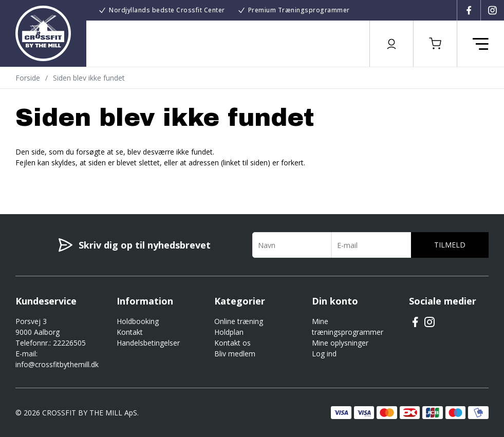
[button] (435, 44)
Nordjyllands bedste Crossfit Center (167, 10)
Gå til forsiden (72, 181)
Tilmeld (450, 245)
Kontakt (130, 332)
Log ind (324, 354)
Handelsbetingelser (148, 343)
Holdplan (229, 332)
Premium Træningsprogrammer (299, 10)
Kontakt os (232, 343)
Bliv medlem (235, 354)
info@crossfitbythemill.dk (57, 364)
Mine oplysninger (340, 343)
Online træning (239, 321)
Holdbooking (138, 321)
